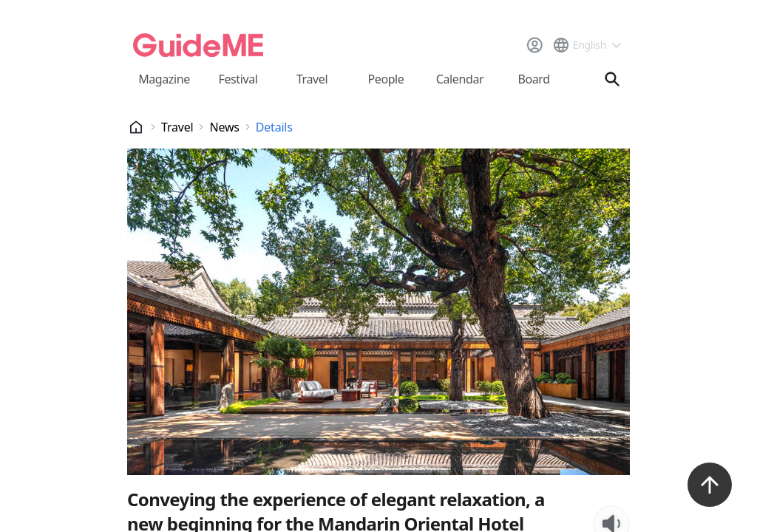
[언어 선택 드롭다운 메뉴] (587, 45)
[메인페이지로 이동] (198, 45)
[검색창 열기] (612, 79)
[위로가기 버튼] (710, 485)
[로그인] (534, 45)
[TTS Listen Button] (611, 331)
